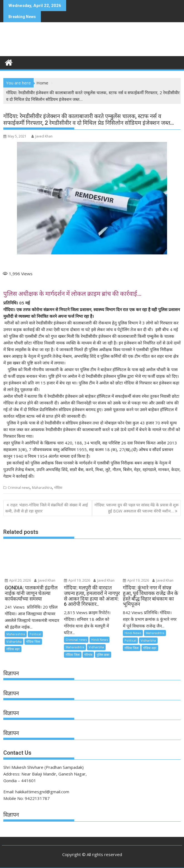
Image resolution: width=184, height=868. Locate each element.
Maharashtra (42, 488)
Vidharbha (14, 641)
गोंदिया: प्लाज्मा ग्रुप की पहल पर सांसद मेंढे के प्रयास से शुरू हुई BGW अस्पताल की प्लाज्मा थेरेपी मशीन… (137, 508)
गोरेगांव (88, 655)
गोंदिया (58, 488)
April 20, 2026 (18, 580)
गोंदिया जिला (33, 641)
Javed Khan (42, 136)
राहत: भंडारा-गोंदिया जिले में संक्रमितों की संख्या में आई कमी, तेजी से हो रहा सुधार (47, 508)
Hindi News (100, 640)
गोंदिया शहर (13, 649)
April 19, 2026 (77, 580)
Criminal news (19, 488)
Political (35, 634)
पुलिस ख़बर (103, 655)
